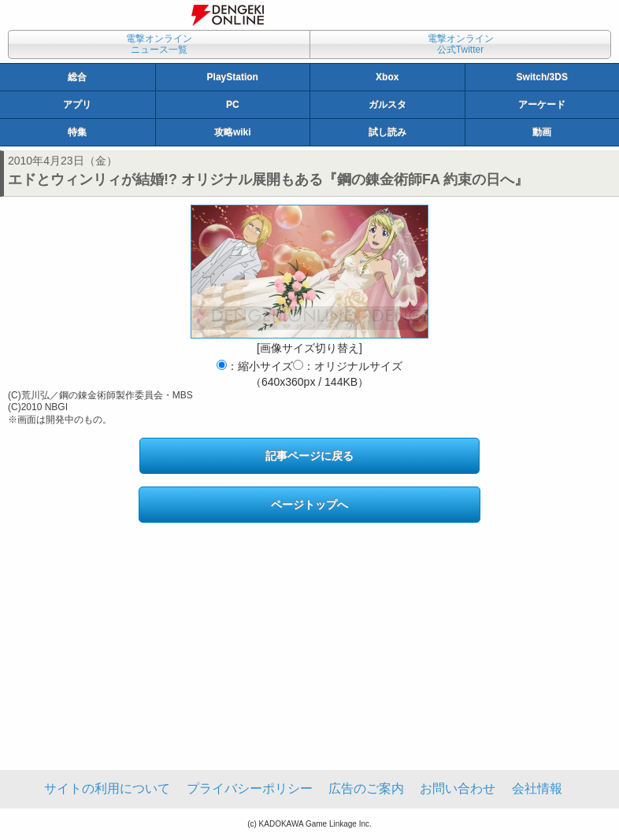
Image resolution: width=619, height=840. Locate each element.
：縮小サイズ (255, 366)
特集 (77, 132)
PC (233, 105)
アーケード (542, 105)
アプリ (77, 105)
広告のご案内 (366, 788)
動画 (542, 132)
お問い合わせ (458, 788)
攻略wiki (233, 132)
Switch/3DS (542, 77)
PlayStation (233, 77)
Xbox (387, 77)
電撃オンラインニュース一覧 (159, 44)
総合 (77, 77)
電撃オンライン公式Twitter (461, 44)
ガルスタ (387, 105)
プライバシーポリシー (250, 788)
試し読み (387, 132)
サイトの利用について (107, 788)
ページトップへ (309, 505)
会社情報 (537, 788)
